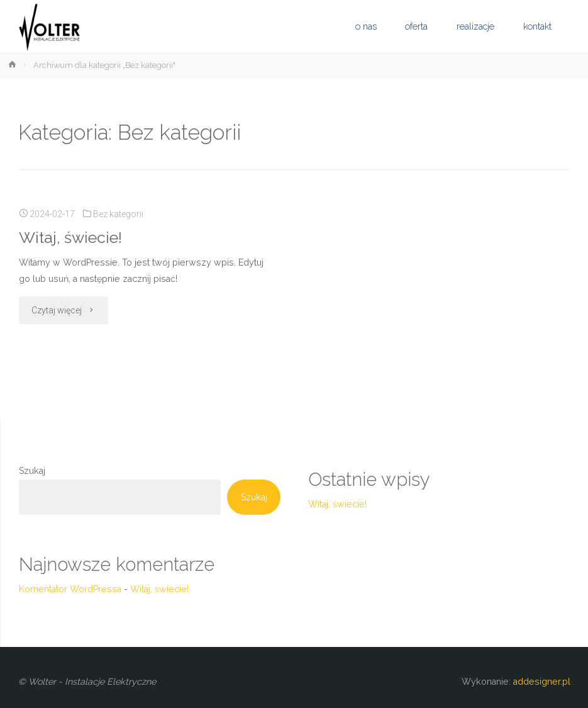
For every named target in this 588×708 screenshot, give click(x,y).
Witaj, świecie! (70, 238)
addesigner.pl (541, 682)
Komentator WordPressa (70, 589)
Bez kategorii (118, 214)
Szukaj (32, 471)
